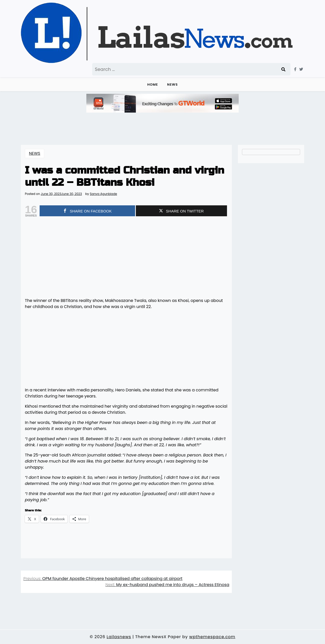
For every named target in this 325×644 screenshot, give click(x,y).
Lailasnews (119, 637)
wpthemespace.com (212, 637)
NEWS (172, 85)
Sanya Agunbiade (103, 194)
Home (153, 85)
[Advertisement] (126, 258)
